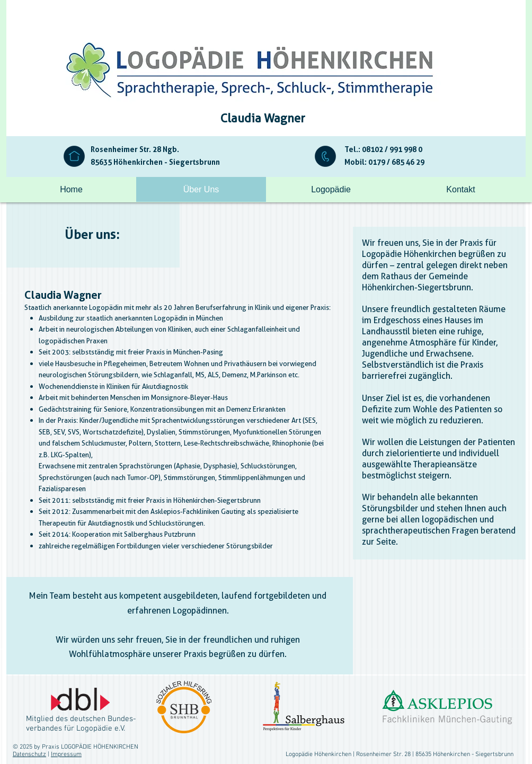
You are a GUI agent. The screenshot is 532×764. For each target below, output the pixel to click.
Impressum (66, 754)
